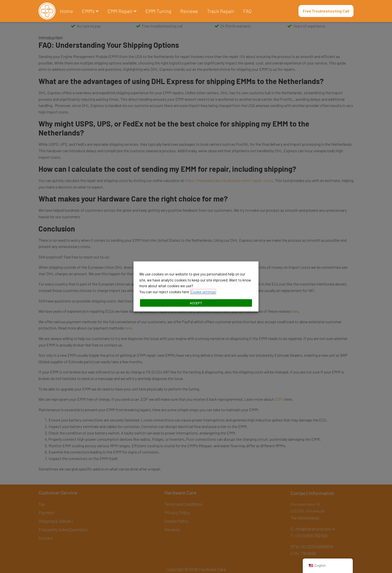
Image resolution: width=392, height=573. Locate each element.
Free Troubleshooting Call (326, 11)
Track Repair (221, 11)
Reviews (189, 11)
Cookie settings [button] (203, 292)
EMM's (90, 11)
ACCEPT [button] (196, 303)
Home (66, 11)
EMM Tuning (158, 11)
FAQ (247, 11)
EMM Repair (122, 11)
